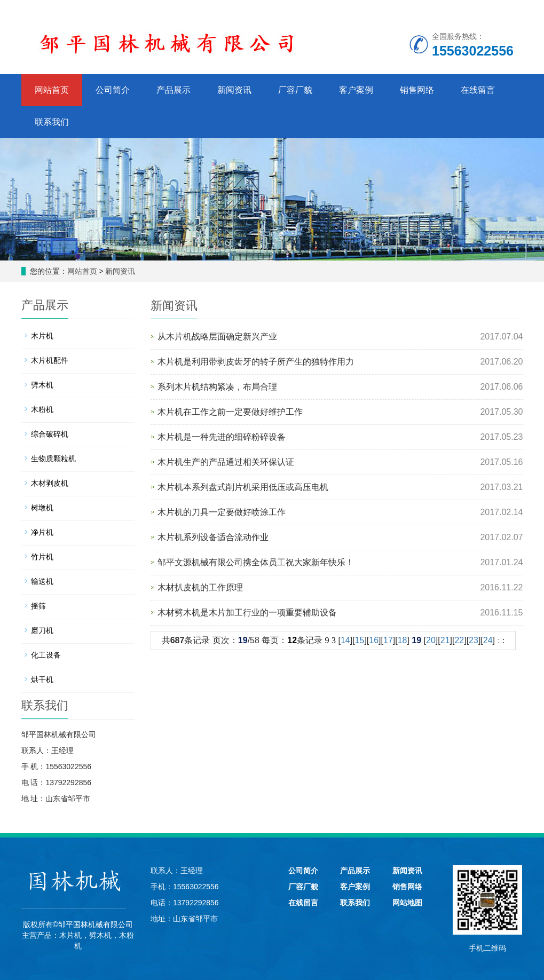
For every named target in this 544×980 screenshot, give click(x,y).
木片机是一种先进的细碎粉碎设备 (222, 437)
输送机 (42, 581)
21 (445, 640)
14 (345, 640)
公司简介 (113, 90)
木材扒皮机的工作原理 (200, 587)
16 (374, 640)
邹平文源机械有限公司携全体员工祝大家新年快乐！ (256, 562)
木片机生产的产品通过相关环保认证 (226, 462)
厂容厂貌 (295, 90)
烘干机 (42, 679)
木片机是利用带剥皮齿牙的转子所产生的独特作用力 (256, 362)
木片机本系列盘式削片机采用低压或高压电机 (243, 487)
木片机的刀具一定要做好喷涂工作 (222, 512)
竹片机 (42, 557)
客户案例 (356, 90)
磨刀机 (42, 630)
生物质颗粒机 (53, 459)
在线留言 (478, 90)
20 (431, 640)
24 (488, 640)
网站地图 (407, 903)
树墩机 (42, 508)
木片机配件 (50, 360)
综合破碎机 (50, 434)
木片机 (42, 336)
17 (388, 640)
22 (459, 640)
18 (403, 640)
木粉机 (42, 409)
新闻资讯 (234, 90)
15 (360, 640)
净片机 (42, 532)
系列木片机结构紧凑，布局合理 (217, 387)
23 (474, 640)
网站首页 (52, 90)
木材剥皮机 (50, 483)
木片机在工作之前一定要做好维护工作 (230, 412)
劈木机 (42, 385)
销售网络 (417, 90)
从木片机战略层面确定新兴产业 (217, 337)
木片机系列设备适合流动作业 (213, 537)
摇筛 (38, 606)
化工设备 (46, 655)
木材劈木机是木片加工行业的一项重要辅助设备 (247, 612)
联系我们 (52, 122)
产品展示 (174, 90)
